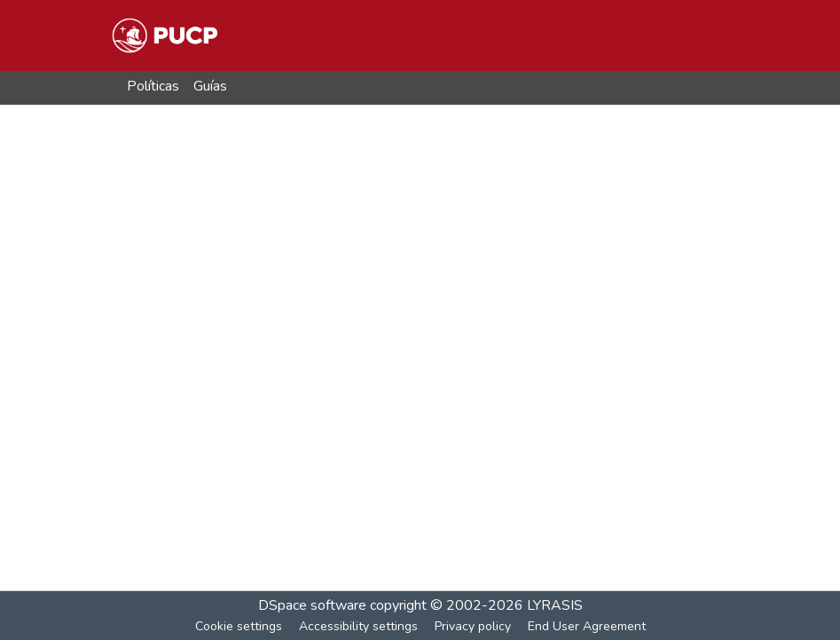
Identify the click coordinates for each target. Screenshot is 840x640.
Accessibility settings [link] (358, 626)
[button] (165, 36)
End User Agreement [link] (587, 626)
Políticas (153, 86)
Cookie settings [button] (239, 626)
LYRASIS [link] (555, 605)
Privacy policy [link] (473, 626)
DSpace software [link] (312, 605)
